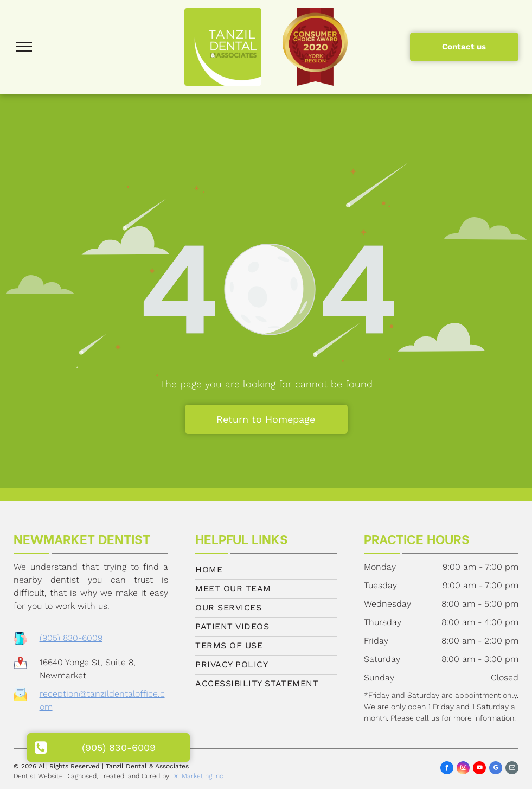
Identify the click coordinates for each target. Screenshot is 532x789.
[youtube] (479, 769)
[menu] (24, 47)
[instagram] (463, 769)
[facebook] (447, 769)
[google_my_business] (496, 769)
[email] (512, 769)
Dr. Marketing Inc (197, 776)
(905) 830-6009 (71, 638)
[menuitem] (266, 570)
